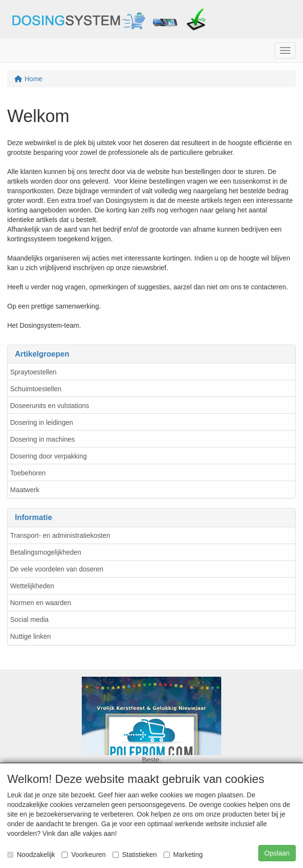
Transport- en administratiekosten (60, 535)
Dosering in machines (43, 439)
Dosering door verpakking (49, 456)
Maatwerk (25, 490)
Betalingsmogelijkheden (46, 552)
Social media (29, 620)
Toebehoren (28, 473)
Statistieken (135, 855)
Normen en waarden (41, 603)
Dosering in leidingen (42, 422)
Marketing (183, 855)
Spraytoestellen (33, 372)
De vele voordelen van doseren (57, 569)
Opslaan (277, 853)
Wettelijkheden (32, 586)
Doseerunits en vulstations (50, 406)
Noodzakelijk (31, 855)
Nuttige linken (31, 636)
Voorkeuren (84, 855)
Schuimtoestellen (36, 389)
